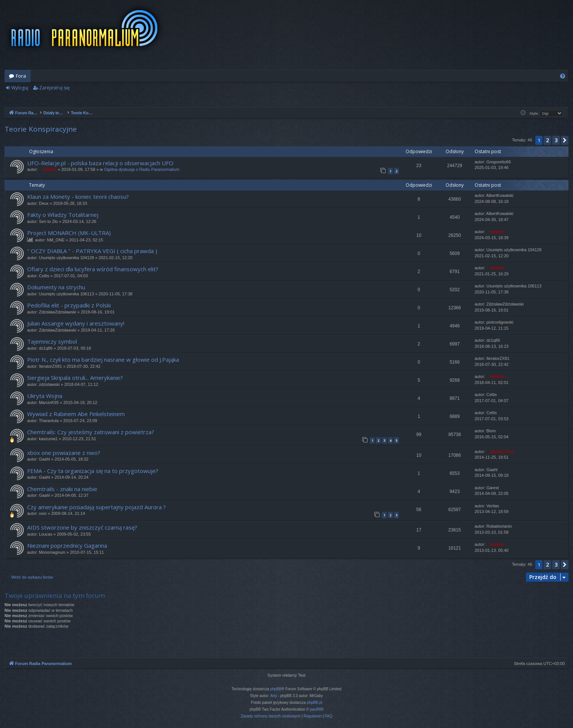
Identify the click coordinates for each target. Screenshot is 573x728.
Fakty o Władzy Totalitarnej (63, 215)
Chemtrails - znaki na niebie (62, 489)
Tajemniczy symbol (52, 341)
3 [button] (556, 140)
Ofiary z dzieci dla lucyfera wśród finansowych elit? (93, 269)
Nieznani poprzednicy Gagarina (67, 545)
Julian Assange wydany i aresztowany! (76, 323)
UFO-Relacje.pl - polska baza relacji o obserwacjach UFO (100, 163)
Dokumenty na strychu (56, 287)
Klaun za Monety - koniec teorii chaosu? (78, 197)
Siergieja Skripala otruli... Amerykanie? (75, 378)
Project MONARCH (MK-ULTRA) (69, 233)
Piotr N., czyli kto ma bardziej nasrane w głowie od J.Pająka (103, 359)
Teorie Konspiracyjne (41, 129)
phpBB (276, 689)
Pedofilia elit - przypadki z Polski (69, 305)
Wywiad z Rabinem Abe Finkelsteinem (76, 414)
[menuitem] (563, 76)
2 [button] (547, 140)
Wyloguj (20, 88)
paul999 (317, 709)
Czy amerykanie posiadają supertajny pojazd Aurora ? (97, 507)
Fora (21, 76)
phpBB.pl (315, 703)
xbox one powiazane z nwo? (64, 453)
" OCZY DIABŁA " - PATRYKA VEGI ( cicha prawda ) (92, 251)
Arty (274, 696)
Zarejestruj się (54, 88)
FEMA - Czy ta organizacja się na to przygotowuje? (93, 471)
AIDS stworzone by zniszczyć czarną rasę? (82, 527)
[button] (565, 140)
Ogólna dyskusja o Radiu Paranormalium (142, 169)
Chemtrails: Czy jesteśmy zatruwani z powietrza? (91, 432)
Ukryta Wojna (45, 396)
